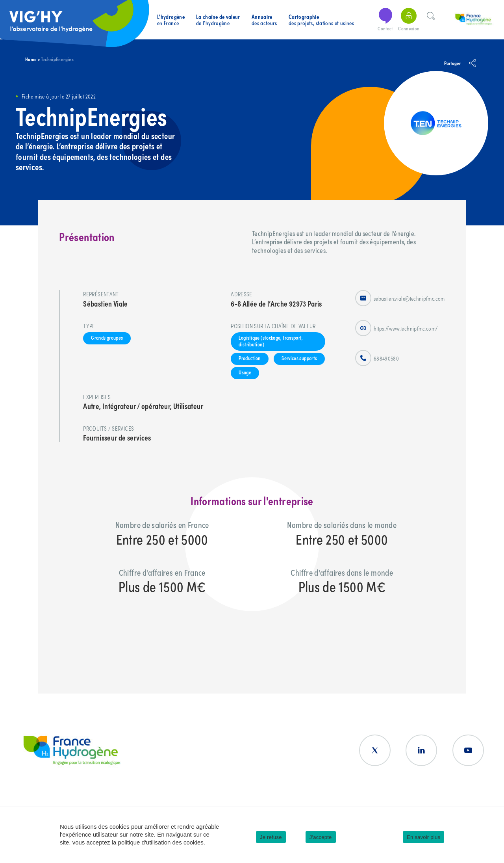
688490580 (377, 358)
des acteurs (264, 20)
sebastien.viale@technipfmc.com (400, 298)
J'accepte (321, 837)
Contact (385, 20)
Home (31, 59)
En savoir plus (423, 837)
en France (171, 20)
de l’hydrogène (218, 20)
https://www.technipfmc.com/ (397, 328)
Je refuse (271, 837)
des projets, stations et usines (321, 20)
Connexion (409, 20)
